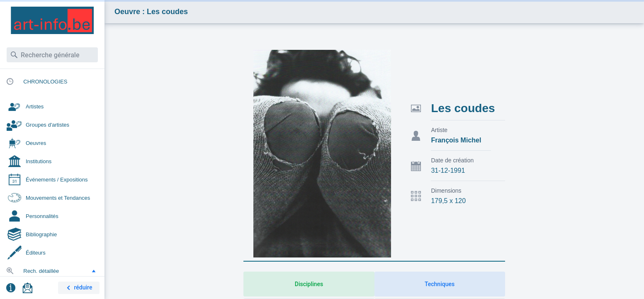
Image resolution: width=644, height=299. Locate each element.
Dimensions (446, 191)
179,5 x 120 (448, 201)
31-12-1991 (448, 170)
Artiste (439, 130)
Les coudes (463, 108)
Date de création (452, 160)
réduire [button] (78, 288)
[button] (94, 271)
